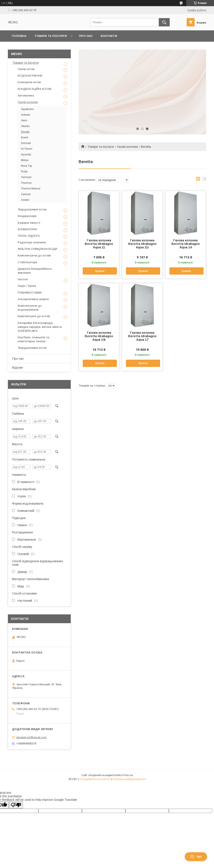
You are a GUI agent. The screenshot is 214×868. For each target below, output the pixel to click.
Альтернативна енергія (33, 299)
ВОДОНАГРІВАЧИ (30, 76)
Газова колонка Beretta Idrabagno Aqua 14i (99, 336)
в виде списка (204, 180)
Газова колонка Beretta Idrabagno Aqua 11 (99, 244)
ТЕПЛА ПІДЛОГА (29, 236)
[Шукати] (164, 22)
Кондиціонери (27, 216)
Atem (24, 120)
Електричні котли (29, 82)
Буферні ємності (29, 223)
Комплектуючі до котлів (34, 316)
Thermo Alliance (31, 189)
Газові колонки (127, 147)
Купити (100, 271)
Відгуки (17, 368)
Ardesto (26, 115)
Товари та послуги (51, 36)
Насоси (23, 279)
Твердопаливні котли (32, 209)
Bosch (25, 138)
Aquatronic (27, 109)
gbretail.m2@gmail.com (31, 737)
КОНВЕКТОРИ (27, 229)
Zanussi (26, 194)
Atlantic (25, 126)
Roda (24, 172)
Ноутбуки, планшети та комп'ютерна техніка (33, 339)
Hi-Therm (27, 149)
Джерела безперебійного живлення (35, 271)
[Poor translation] (16, 805)
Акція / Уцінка (27, 286)
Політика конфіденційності (129, 779)
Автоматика (26, 95)
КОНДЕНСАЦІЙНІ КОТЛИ (35, 89)
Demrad (26, 143)
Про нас (86, 36)
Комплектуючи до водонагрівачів (30, 308)
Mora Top (26, 166)
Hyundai (26, 155)
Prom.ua (128, 775)
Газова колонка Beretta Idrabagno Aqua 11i (142, 244)
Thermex (26, 183)
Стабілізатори (27, 262)
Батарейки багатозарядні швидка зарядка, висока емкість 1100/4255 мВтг (40, 327)
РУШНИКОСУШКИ (30, 293)
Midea (25, 160)
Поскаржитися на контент (95, 779)
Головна (19, 36)
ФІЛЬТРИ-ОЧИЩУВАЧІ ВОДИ (37, 249)
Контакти (109, 36)
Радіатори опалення (32, 242)
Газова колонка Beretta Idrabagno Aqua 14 (186, 244)
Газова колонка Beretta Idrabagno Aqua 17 (142, 336)
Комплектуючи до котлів (34, 255)
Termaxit (26, 177)
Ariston (25, 200)
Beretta (25, 132)
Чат (196, 857)
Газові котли (26, 69)
